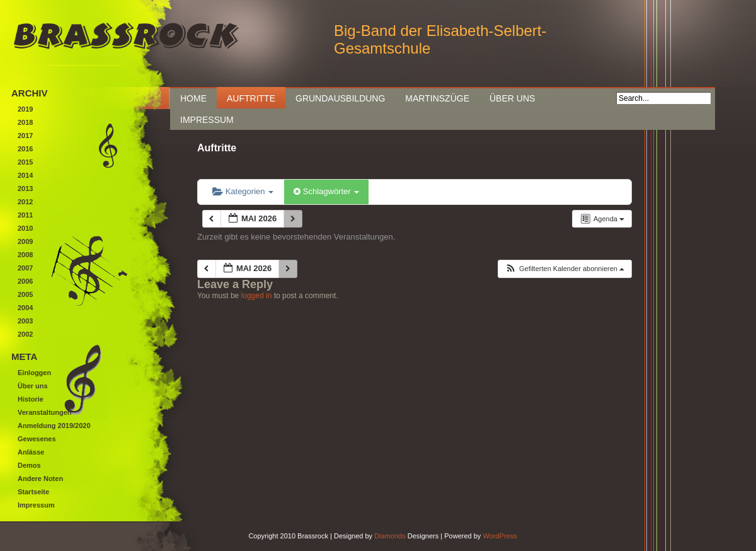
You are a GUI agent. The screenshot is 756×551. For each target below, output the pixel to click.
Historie (31, 399)
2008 (25, 255)
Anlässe (31, 452)
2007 (25, 268)
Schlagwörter (326, 191)
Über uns (512, 98)
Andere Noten (40, 478)
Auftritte (251, 98)
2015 (25, 162)
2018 (25, 122)
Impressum (207, 120)
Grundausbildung (340, 98)
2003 (25, 321)
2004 (25, 308)
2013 (25, 188)
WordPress (500, 536)
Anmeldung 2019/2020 (54, 426)
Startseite (33, 492)
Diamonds (390, 536)
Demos (29, 465)
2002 (25, 334)
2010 (25, 228)
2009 (25, 241)
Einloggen (34, 373)
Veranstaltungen (45, 412)
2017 (25, 136)
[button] (564, 269)
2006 (25, 281)
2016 (25, 149)
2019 (25, 109)
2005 (25, 294)
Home (193, 98)
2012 (25, 202)
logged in (257, 296)
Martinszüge (437, 98)
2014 (25, 175)
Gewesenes (37, 439)
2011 (25, 215)
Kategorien (243, 191)
